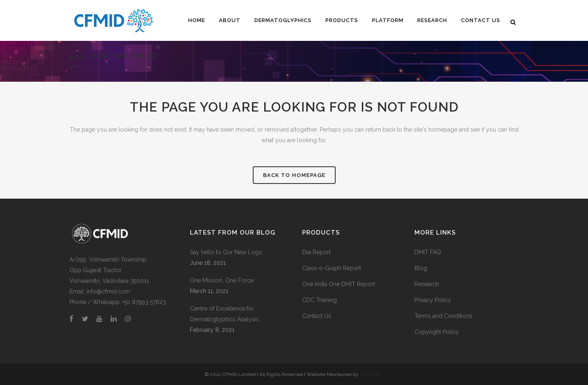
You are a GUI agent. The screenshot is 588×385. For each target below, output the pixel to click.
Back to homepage (294, 175)
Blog (421, 268)
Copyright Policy (437, 332)
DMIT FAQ (428, 252)
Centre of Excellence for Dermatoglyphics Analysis (224, 314)
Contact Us (317, 316)
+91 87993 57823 (144, 302)
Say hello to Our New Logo (226, 252)
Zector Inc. (372, 374)
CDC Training (320, 300)
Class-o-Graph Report (332, 268)
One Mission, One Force (222, 280)
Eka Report (316, 252)
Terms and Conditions (443, 316)
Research (427, 284)
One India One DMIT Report (339, 284)
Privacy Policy (433, 300)
